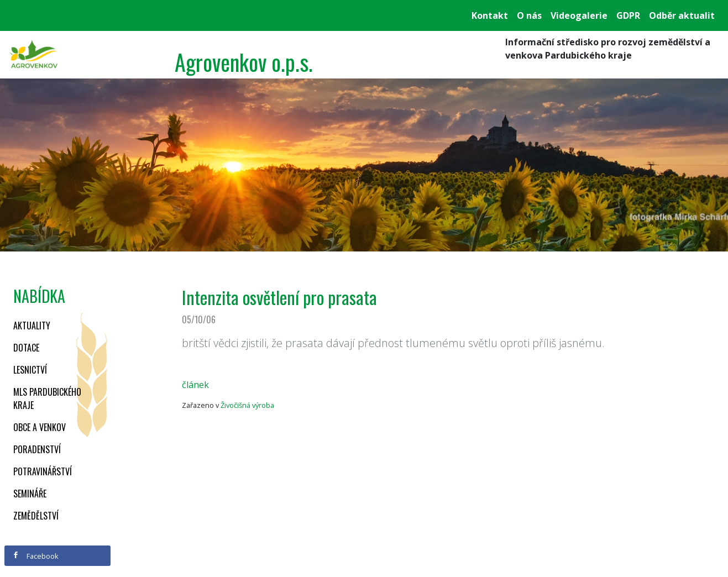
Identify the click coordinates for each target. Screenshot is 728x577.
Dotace (26, 348)
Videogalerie (579, 15)
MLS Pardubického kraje (47, 398)
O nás (529, 15)
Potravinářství (43, 471)
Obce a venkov (40, 427)
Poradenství (37, 449)
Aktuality (32, 326)
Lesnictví (30, 370)
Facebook (35, 556)
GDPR (628, 15)
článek (195, 385)
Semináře (30, 494)
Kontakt (490, 15)
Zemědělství (36, 516)
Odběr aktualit (682, 15)
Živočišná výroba (247, 405)
